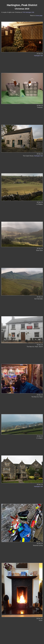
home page (39, 16)
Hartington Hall (38, 56)
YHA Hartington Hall (28, 12)
